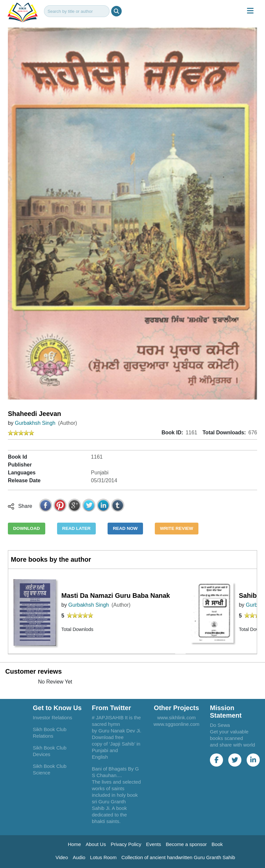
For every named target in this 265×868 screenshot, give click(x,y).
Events (153, 844)
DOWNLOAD (27, 528)
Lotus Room (103, 857)
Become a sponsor (186, 844)
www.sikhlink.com (176, 717)
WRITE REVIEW (177, 528)
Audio (79, 857)
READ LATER (77, 528)
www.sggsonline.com (176, 724)
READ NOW (125, 528)
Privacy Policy (126, 844)
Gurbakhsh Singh (35, 423)
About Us (96, 844)
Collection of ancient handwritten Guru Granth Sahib (178, 857)
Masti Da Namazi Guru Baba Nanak (116, 596)
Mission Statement (226, 712)
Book (217, 844)
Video (62, 857)
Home (74, 844)
